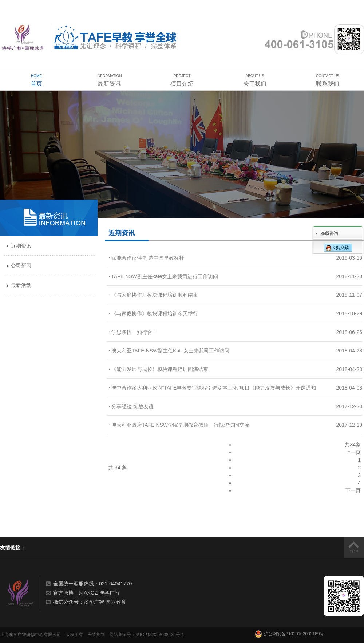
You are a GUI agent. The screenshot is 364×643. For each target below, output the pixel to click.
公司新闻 (21, 265)
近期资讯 (21, 246)
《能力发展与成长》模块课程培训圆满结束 (158, 369)
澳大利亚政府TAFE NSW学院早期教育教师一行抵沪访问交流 (179, 425)
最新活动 (21, 285)
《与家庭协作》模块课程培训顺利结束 (153, 295)
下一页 (353, 490)
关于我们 (255, 79)
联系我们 (328, 79)
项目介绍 (182, 79)
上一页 (353, 452)
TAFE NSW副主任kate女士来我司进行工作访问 (163, 276)
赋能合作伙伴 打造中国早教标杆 (146, 258)
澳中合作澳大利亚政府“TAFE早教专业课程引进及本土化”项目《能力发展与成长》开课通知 (212, 388)
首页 (36, 79)
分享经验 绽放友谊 (131, 406)
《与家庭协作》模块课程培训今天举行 (153, 313)
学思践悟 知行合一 (133, 332)
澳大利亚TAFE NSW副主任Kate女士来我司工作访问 (169, 351)
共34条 (353, 445)
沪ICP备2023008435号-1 (160, 635)
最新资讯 (109, 79)
